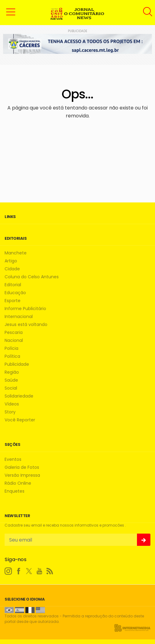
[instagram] (8, 571)
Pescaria (14, 333)
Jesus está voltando (26, 325)
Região (12, 372)
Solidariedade (19, 396)
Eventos (13, 459)
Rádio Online (18, 483)
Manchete (16, 253)
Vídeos (12, 404)
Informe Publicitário (25, 309)
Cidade (12, 269)
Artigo (11, 261)
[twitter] (29, 571)
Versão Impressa (22, 475)
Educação (15, 293)
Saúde (11, 380)
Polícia (11, 348)
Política (12, 356)
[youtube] (39, 571)
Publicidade (17, 364)
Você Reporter (20, 420)
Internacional (19, 317)
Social (11, 388)
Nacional (14, 341)
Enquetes (15, 491)
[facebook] (19, 571)
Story (10, 412)
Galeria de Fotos (22, 467)
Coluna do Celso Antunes (32, 277)
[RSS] (50, 571)
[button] (11, 12)
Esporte (13, 301)
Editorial (13, 285)
